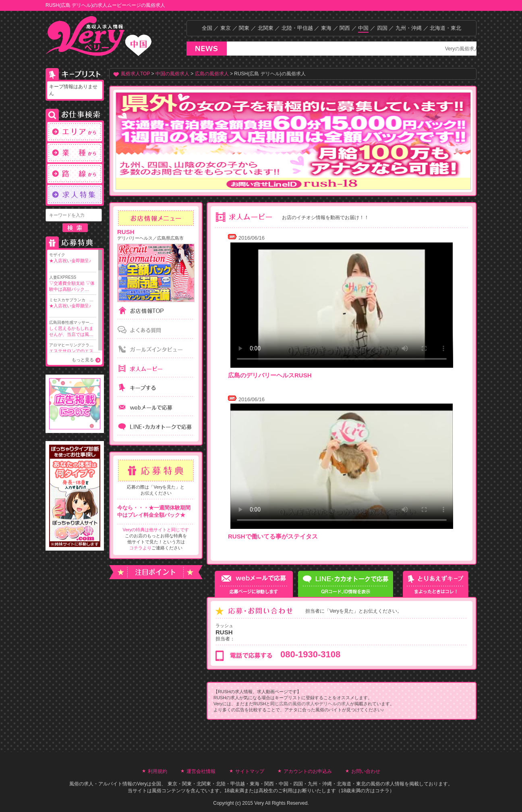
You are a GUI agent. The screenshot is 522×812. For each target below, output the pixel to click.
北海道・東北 (445, 28)
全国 (207, 28)
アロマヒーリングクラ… (73, 351)
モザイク (73, 258)
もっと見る (83, 360)
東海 (326, 28)
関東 (244, 28)
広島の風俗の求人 (297, 704)
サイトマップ (250, 771)
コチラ (382, 791)
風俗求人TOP (135, 74)
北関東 (266, 28)
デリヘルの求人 (335, 704)
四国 (382, 28)
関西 (345, 28)
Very (142, 784)
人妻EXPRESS (73, 284)
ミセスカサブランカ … (73, 303)
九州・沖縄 (409, 28)
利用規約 (157, 771)
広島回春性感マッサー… (73, 329)
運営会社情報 (201, 771)
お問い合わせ (366, 771)
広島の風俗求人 (212, 74)
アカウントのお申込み (308, 771)
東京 (226, 28)
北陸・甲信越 (297, 28)
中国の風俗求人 (172, 74)
